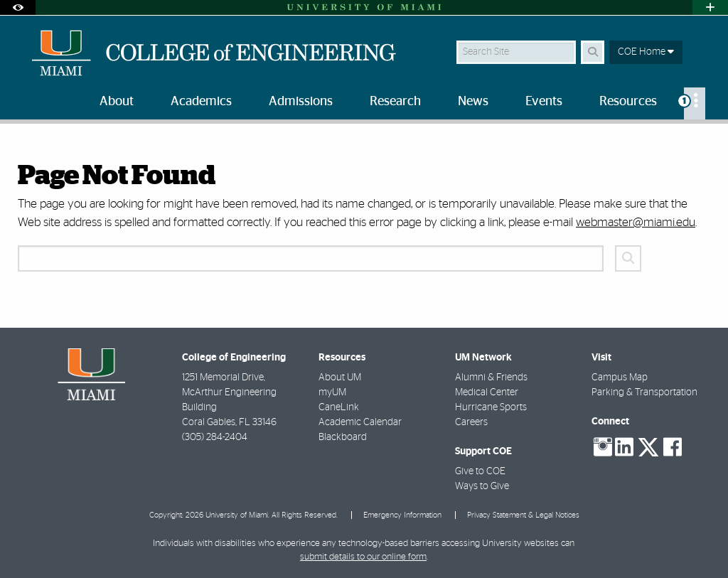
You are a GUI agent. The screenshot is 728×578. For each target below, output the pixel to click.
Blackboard (343, 437)
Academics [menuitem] (201, 102)
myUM (332, 392)
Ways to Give (482, 486)
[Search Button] (593, 52)
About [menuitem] (117, 102)
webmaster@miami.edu (636, 222)
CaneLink (339, 407)
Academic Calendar (360, 422)
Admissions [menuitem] (301, 102)
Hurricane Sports (491, 407)
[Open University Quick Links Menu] (710, 7)
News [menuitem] (473, 102)
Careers (471, 422)
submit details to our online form (363, 557)
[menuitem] (695, 103)
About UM (340, 378)
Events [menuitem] (544, 102)
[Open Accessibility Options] (18, 7)
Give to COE (480, 471)
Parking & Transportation (644, 392)
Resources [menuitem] (628, 102)
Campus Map (620, 378)
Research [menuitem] (395, 102)
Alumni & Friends (491, 378)
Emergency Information (402, 515)
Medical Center (487, 392)
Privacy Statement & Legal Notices (523, 515)
